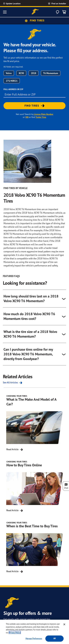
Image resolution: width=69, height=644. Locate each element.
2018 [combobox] (34, 73)
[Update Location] (15, 4)
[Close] (64, 624)
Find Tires (34, 21)
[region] (34, 632)
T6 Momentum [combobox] (51, 73)
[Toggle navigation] (5, 12)
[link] (54, 4)
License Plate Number (44, 114)
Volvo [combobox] (9, 73)
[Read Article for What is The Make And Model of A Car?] (34, 423)
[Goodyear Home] (35, 12)
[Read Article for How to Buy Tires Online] (34, 486)
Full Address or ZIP (13, 89)
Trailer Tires (41, 117)
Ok (55, 639)
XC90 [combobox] (21, 73)
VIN (27, 117)
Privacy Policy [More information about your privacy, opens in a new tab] (15, 633)
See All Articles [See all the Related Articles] (13, 382)
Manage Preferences (34, 638)
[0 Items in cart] (64, 12)
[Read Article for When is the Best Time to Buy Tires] (34, 547)
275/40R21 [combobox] (12, 81)
